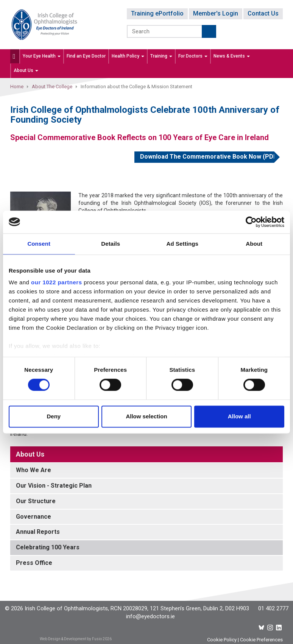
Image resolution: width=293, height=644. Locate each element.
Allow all (239, 416)
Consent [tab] (39, 244)
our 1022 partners (56, 282)
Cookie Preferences (261, 640)
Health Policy (128, 56)
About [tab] (254, 244)
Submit (209, 31)
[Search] (165, 31)
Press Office (34, 563)
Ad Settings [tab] (182, 244)
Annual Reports (38, 532)
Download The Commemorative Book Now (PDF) (207, 157)
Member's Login (216, 13)
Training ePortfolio (157, 13)
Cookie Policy (222, 640)
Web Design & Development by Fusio (71, 639)
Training (161, 56)
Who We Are (34, 470)
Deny (54, 416)
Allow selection (146, 416)
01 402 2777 (273, 608)
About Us (26, 70)
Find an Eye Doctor (86, 56)
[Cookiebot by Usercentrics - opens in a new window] (251, 222)
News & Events (232, 56)
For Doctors (193, 56)
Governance (34, 517)
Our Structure (36, 501)
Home (17, 87)
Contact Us (263, 13)
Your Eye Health (42, 56)
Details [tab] (111, 244)
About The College (52, 87)
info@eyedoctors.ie (150, 616)
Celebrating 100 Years (48, 547)
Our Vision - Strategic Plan (54, 486)
